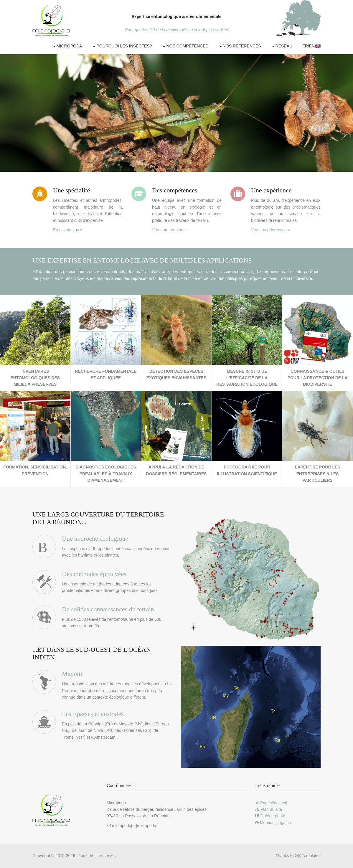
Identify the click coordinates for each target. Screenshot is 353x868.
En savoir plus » (68, 230)
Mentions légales (273, 823)
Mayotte (73, 674)
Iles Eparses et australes (93, 714)
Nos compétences (187, 46)
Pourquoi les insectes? (124, 46)
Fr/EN (311, 46)
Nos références (242, 46)
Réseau (284, 46)
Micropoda (69, 46)
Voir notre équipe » (169, 230)
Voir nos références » (270, 230)
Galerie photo (270, 816)
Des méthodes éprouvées (94, 574)
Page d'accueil (271, 803)
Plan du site (269, 809)
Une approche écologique (95, 538)
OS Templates (308, 856)
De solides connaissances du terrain (108, 609)
